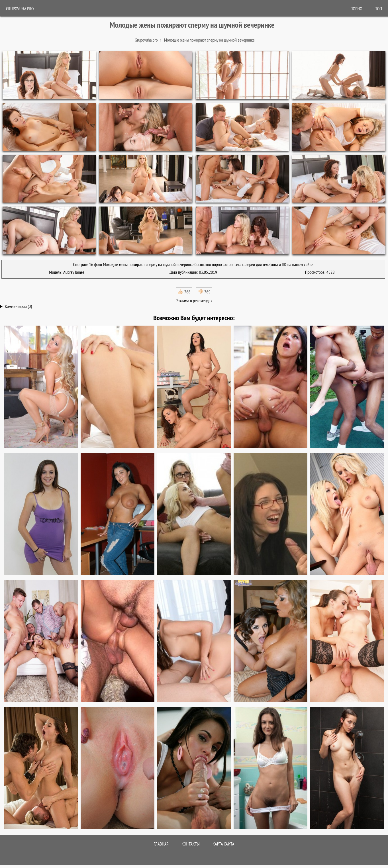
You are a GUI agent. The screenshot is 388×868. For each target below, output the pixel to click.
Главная (161, 844)
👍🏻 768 (184, 292)
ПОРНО (356, 9)
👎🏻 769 (204, 292)
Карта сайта (223, 844)
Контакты (191, 844)
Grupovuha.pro (20, 9)
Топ (379, 9)
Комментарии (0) (18, 306)
